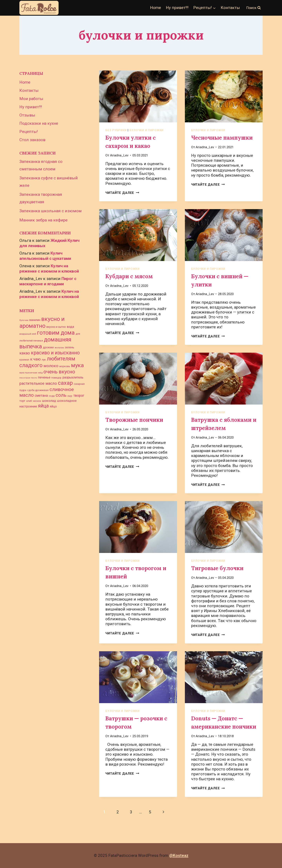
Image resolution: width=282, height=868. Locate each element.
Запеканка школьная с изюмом (51, 211)
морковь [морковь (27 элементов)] (65, 366)
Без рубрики (116, 130)
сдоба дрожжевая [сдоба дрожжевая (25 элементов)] (38, 390)
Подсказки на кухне (39, 123)
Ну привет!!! (177, 8)
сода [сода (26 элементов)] (52, 396)
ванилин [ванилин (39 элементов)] (35, 320)
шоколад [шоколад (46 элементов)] (49, 401)
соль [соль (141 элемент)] (61, 395)
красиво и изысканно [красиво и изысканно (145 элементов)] (55, 353)
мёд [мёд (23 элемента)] (40, 373)
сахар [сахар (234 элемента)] (65, 383)
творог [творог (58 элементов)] (79, 395)
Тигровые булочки (217, 568)
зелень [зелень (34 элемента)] (70, 347)
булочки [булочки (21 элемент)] (24, 320)
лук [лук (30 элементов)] (44, 359)
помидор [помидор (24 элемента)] (56, 378)
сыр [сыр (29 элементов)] (70, 396)
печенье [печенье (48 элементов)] (44, 377)
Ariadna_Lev (119, 155)
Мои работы (31, 99)
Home (155, 8)
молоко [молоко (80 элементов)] (51, 366)
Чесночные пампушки (222, 138)
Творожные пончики (134, 420)
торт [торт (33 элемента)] (22, 401)
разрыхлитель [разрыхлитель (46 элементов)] (73, 377)
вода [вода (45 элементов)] (70, 327)
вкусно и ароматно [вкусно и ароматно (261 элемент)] (42, 322)
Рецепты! (29, 132)
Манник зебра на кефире (43, 220)
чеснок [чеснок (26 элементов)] (37, 401)
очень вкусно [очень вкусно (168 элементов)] (59, 372)
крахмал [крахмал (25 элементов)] (24, 360)
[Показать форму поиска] (254, 8)
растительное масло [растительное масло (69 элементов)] (38, 383)
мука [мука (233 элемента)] (77, 365)
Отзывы (27, 115)
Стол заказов (32, 140)
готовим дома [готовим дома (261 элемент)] (56, 333)
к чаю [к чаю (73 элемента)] (35, 359)
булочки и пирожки (147, 130)
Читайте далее (122, 193)
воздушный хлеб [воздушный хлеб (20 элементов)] (28, 334)
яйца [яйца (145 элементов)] (43, 406)
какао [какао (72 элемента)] (25, 353)
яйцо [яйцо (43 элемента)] (53, 406)
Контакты (230, 8)
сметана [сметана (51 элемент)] (41, 396)
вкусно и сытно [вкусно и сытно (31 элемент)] (56, 327)
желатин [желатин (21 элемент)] (59, 348)
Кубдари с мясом (129, 276)
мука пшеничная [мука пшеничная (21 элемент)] (28, 373)
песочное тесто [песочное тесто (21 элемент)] (28, 378)
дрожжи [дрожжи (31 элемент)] (48, 347)
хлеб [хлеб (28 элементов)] (29, 401)
